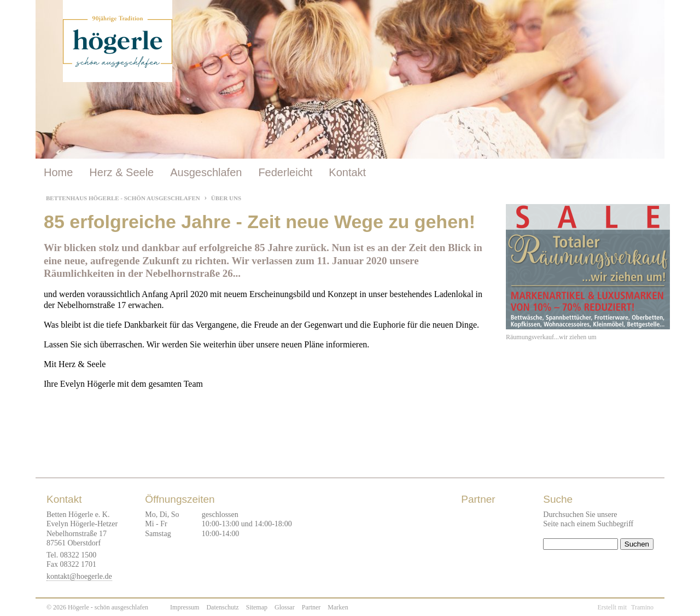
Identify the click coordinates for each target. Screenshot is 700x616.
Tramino (642, 607)
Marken (338, 607)
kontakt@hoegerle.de (79, 576)
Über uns (226, 198)
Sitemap (257, 607)
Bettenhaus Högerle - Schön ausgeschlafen (123, 198)
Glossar (285, 607)
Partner (311, 607)
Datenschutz (222, 607)
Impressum (185, 607)
